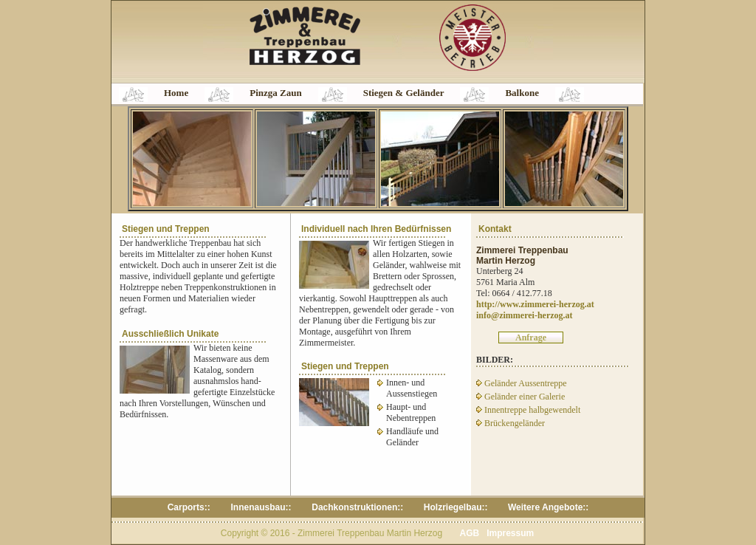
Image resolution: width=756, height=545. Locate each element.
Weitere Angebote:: (548, 507)
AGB (469, 533)
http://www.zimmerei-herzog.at (535, 304)
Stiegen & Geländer (404, 93)
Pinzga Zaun (275, 93)
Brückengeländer (511, 423)
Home (176, 93)
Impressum (510, 533)
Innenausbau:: (262, 507)
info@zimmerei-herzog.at (525, 315)
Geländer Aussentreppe (522, 383)
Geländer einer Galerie (520, 397)
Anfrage (531, 337)
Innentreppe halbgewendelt (528, 410)
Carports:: (190, 507)
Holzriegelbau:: (456, 507)
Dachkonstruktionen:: (357, 507)
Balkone (522, 93)
